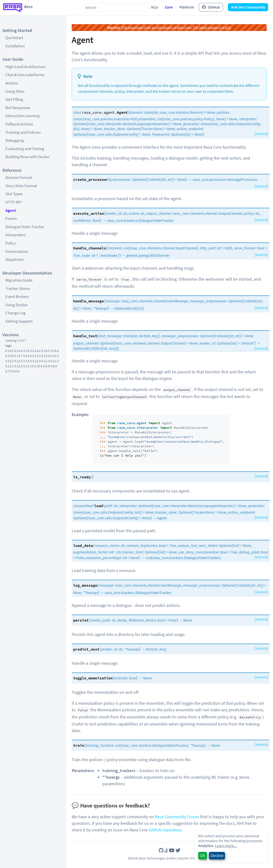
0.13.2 (10, 361)
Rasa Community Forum (177, 817)
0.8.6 (54, 366)
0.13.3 (55, 356)
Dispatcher (15, 259)
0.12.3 (46, 361)
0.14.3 (28, 351)
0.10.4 (38, 366)
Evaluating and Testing (25, 149)
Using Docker (17, 305)
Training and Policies (23, 132)
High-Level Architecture (25, 67)
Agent (11, 210)
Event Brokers (17, 296)
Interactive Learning (23, 116)
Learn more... (226, 846)
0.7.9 (9, 371)
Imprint (183, 858)
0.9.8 (46, 366)
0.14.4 (19, 351)
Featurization (17, 251)
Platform (187, 7)
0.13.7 (19, 356)
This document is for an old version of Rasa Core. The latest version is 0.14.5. (169, 27)
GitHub (211, 7)
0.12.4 (37, 361)
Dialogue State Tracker (25, 227)
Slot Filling (14, 99)
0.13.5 (37, 356)
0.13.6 (28, 356)
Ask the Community (248, 7)
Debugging (15, 140)
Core (169, 7)
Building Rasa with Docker (28, 157)
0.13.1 (19, 361)
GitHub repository (165, 830)
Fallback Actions (19, 124)
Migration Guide (19, 280)
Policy (11, 243)
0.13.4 (46, 356)
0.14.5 (10, 351)
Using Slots (15, 91)
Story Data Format (21, 186)
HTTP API (13, 202)
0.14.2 (37, 351)
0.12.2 (55, 361)
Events (11, 218)
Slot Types (14, 194)
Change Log (15, 313)
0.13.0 (28, 361)
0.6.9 (16, 371)
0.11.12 (28, 366)
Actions (12, 83)
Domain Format (19, 177)
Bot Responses (18, 108)
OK (202, 856)
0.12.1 (10, 366)
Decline (217, 856)
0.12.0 (19, 366)
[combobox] (116, 7)
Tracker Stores (18, 288)
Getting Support (19, 321)
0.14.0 (55, 351)
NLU (155, 7)
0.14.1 (46, 351)
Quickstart (14, 38)
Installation (15, 46)
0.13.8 (10, 356)
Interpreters (15, 235)
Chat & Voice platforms (25, 75)
